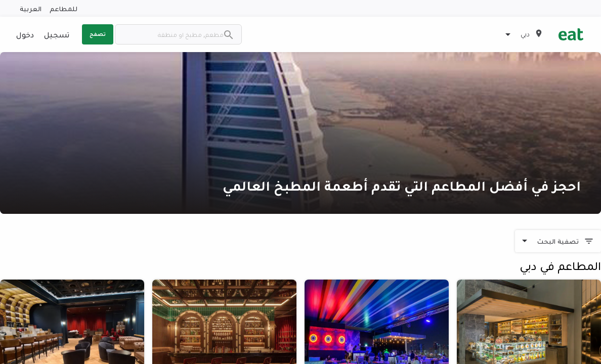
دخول (25, 34)
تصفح (98, 34)
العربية (31, 8)
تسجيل (57, 34)
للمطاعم (63, 8)
